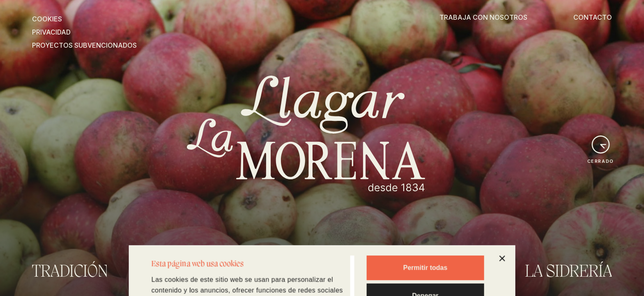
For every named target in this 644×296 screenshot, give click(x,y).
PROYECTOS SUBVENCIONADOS (84, 45)
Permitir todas (425, 222)
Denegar (425, 250)
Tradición (70, 272)
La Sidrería (568, 272)
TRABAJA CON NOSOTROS (483, 17)
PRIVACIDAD (51, 32)
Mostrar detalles (174, 279)
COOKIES (47, 19)
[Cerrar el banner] (502, 213)
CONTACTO (593, 17)
